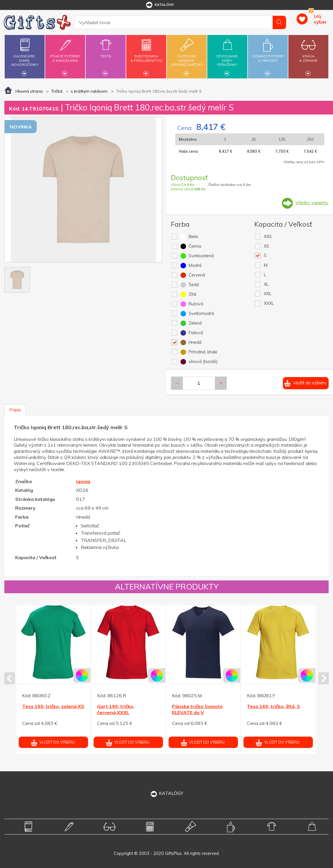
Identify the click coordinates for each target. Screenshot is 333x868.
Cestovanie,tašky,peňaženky (227, 56)
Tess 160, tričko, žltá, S (274, 706)
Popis (15, 410)
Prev (9, 678)
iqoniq (83, 481)
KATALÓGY (166, 793)
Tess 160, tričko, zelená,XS (53, 706)
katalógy (160, 5)
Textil (106, 53)
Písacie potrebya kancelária (65, 55)
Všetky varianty (312, 203)
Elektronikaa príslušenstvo (146, 55)
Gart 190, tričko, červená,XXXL (116, 709)
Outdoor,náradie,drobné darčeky (187, 56)
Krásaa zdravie (308, 55)
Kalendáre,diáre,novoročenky (25, 56)
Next (324, 678)
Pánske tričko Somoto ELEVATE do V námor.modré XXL (197, 712)
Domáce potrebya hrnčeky (268, 55)
